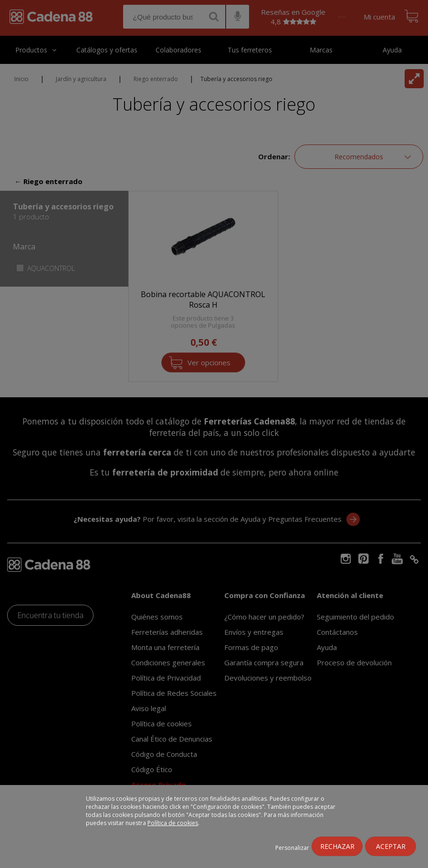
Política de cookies (173, 823)
